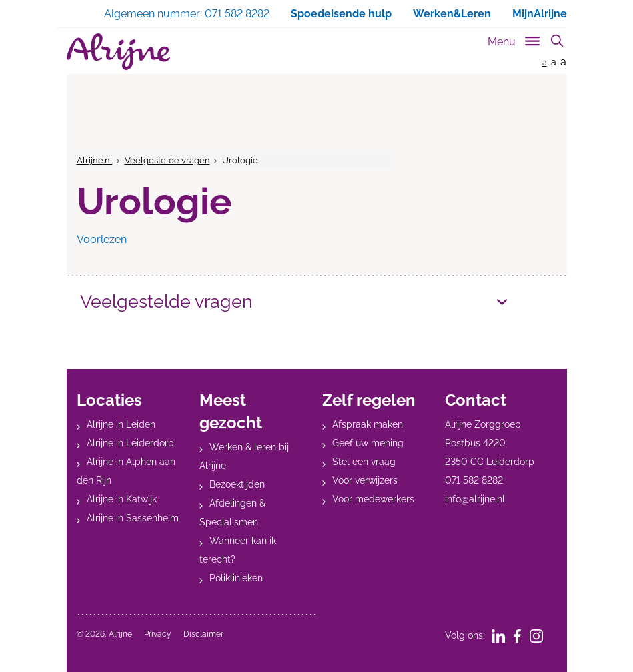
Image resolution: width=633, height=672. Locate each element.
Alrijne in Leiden (121, 424)
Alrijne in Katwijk (122, 499)
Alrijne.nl (95, 160)
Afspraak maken (368, 424)
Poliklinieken (236, 578)
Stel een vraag (364, 462)
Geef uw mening (368, 443)
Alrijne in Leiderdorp (130, 443)
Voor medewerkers (373, 499)
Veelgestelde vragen (167, 160)
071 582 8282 (474, 480)
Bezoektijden (237, 484)
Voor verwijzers (365, 480)
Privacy (158, 634)
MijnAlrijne (540, 14)
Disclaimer (203, 634)
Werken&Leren (452, 14)
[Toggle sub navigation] (515, 39)
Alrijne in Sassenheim (133, 518)
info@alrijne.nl (475, 499)
